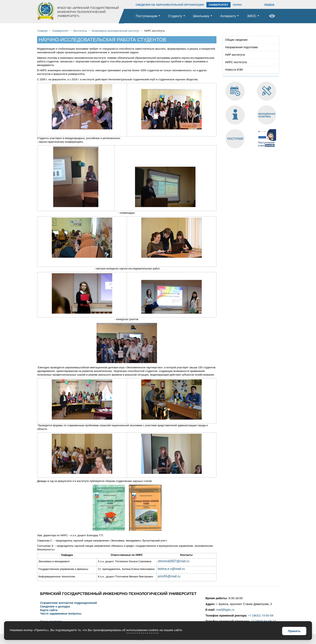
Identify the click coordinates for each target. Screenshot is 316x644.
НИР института (235, 55)
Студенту (175, 16)
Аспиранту (228, 16)
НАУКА (237, 5)
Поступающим (147, 16)
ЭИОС (252, 16)
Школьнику (201, 16)
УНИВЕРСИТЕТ (219, 5)
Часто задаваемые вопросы (61, 614)
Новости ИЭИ (234, 70)
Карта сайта (49, 610)
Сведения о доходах (55, 607)
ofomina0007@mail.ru (174, 561)
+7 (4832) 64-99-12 (263, 621)
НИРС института (236, 62)
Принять (294, 631)
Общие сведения (236, 40)
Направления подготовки (241, 47)
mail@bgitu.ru (225, 610)
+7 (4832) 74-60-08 (261, 616)
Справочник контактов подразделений (68, 603)
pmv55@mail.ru (169, 576)
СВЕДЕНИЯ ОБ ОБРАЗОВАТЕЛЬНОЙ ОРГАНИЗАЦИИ (170, 5)
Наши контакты (51, 621)
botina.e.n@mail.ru (171, 569)
